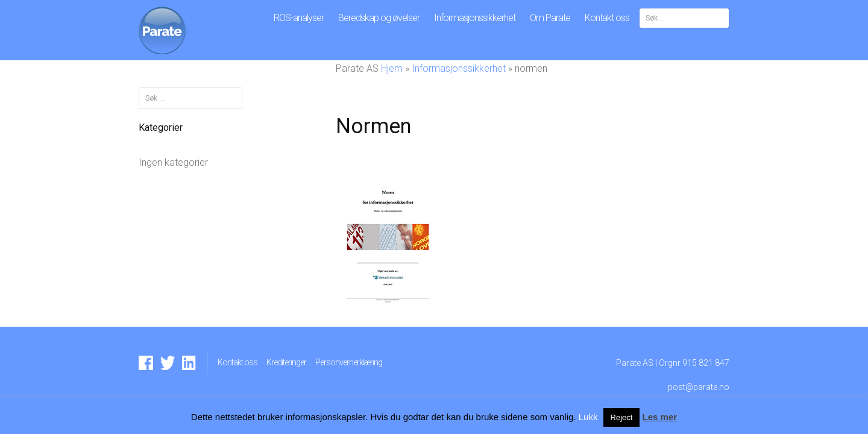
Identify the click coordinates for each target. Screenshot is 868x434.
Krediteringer (286, 362)
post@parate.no (699, 387)
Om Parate (550, 18)
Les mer (660, 417)
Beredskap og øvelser (379, 18)
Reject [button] (622, 417)
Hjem (392, 68)
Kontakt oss (607, 18)
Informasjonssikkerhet (475, 18)
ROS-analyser (299, 18)
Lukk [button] (588, 417)
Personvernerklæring (349, 362)
